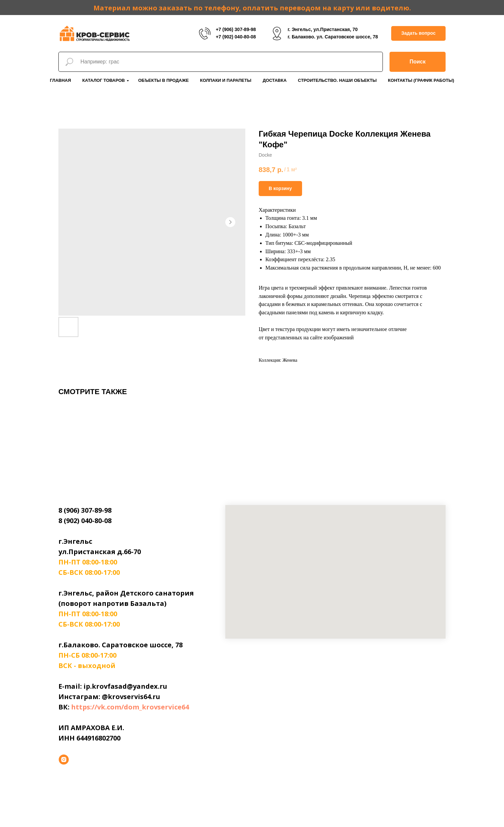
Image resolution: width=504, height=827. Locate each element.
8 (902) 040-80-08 (85, 521)
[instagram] (64, 760)
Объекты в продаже (163, 80)
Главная (60, 80)
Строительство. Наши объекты (337, 80)
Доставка (275, 80)
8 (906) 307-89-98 (85, 510)
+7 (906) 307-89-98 (236, 29)
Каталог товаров (104, 80)
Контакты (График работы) (421, 80)
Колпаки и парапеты (226, 80)
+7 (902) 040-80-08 (236, 37)
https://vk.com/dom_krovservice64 (130, 707)
